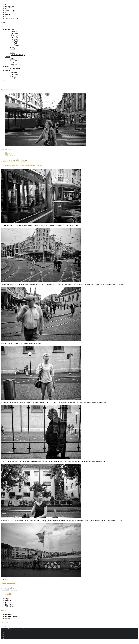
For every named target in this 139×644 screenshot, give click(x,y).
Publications (14, 72)
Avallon (17, 41)
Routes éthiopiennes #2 (9, 590)
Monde (8, 14)
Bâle (7, 579)
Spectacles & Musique (17, 55)
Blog (7, 66)
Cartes (12, 63)
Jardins (12, 47)
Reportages (13, 31)
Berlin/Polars (14, 61)
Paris (16, 43)
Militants (13, 51)
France (16, 45)
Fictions (12, 59)
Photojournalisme (16, 65)
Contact (8, 70)
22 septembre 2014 (7, 149)
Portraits (12, 49)
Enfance (12, 53)
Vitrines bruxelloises (8, 588)
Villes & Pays (10, 10)
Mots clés (13, 78)
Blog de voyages (15, 68)
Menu (3, 22)
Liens (12, 76)
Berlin (16, 37)
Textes (7, 57)
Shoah (16, 33)
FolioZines (18, 74)
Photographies (10, 7)
